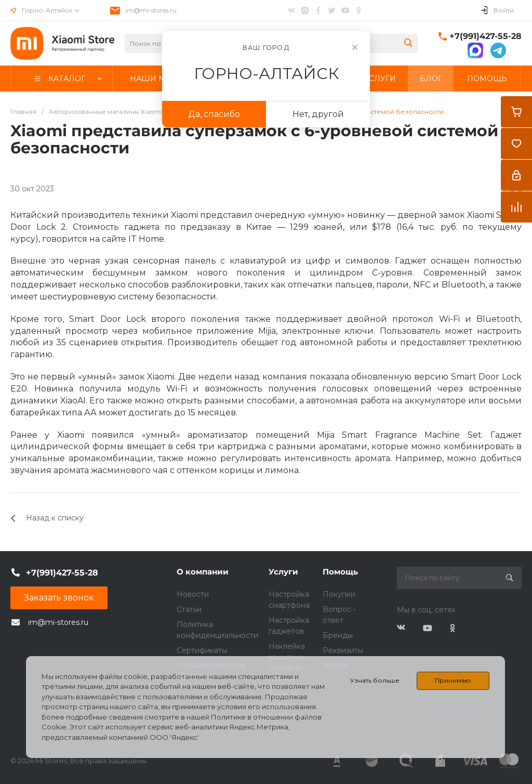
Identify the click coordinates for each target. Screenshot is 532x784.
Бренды (338, 635)
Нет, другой (318, 114)
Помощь (340, 572)
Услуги (283, 572)
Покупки (339, 594)
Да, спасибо (214, 114)
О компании (203, 572)
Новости (193, 594)
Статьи (189, 609)
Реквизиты (343, 650)
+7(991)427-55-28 (486, 36)
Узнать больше (375, 680)
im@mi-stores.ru (151, 10)
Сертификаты (202, 650)
